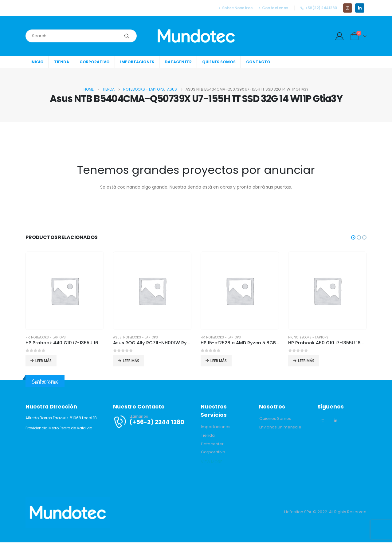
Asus (117, 337)
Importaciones (137, 62)
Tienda (62, 62)
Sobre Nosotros (235, 8)
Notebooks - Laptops (48, 337)
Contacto (258, 62)
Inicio (37, 62)
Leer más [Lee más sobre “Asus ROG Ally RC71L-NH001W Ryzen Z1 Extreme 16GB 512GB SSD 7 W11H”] (131, 361)
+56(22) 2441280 (319, 8)
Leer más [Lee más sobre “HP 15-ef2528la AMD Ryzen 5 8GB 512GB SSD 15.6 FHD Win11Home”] (219, 361)
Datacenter (178, 62)
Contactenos (273, 8)
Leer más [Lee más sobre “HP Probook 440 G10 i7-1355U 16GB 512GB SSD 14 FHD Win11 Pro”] (43, 361)
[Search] (127, 36)
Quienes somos (219, 62)
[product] (65, 291)
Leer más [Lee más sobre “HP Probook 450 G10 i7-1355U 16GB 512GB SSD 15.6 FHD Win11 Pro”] (306, 361)
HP (27, 337)
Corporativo (95, 62)
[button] (353, 237)
